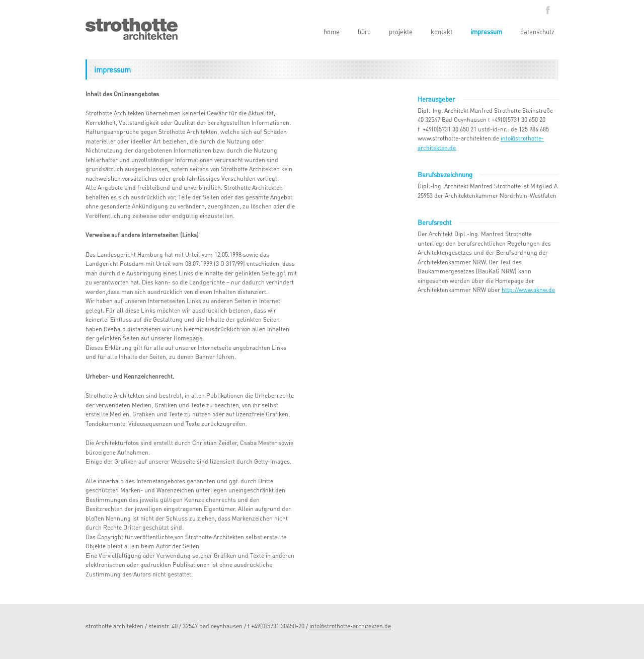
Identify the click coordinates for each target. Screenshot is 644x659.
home (332, 31)
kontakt (441, 31)
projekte (401, 31)
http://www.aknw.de (528, 290)
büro (364, 31)
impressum (486, 31)
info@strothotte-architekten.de (350, 626)
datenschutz (537, 31)
